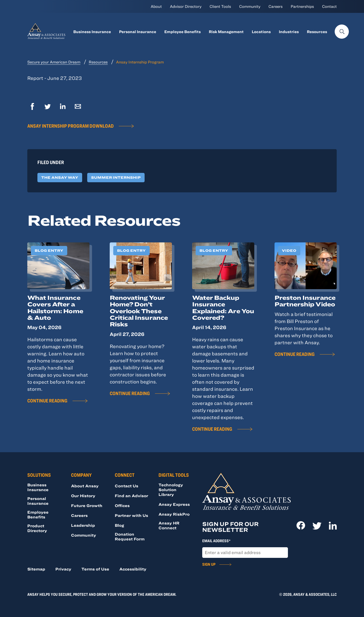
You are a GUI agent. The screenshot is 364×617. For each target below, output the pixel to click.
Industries (289, 32)
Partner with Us (131, 515)
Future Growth (87, 506)
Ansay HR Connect (169, 525)
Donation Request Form (130, 536)
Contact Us (127, 486)
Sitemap (36, 569)
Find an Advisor (131, 496)
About (156, 6)
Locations (261, 32)
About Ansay (85, 486)
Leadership (83, 525)
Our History (83, 496)
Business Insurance (92, 32)
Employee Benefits (183, 32)
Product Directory (37, 528)
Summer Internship (116, 177)
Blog (119, 525)
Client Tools (220, 6)
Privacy (63, 569)
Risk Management (226, 32)
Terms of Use (95, 569)
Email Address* (216, 541)
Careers (276, 6)
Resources (317, 32)
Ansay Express (174, 504)
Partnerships (302, 6)
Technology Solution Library (171, 490)
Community (250, 6)
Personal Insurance (138, 32)
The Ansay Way (60, 177)
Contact (329, 6)
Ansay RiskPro (174, 514)
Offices (122, 506)
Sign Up (209, 564)
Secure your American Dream (54, 62)
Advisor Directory (186, 6)
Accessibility (133, 569)
